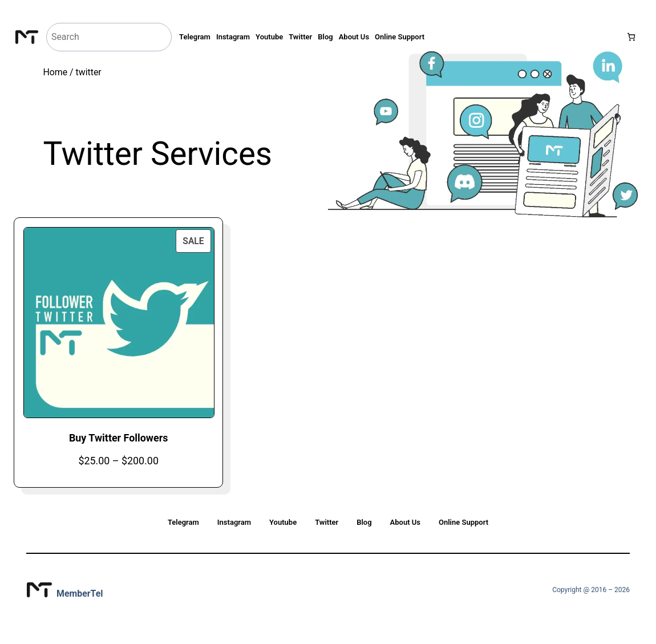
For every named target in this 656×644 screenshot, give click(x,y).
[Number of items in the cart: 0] (631, 37)
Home (55, 72)
